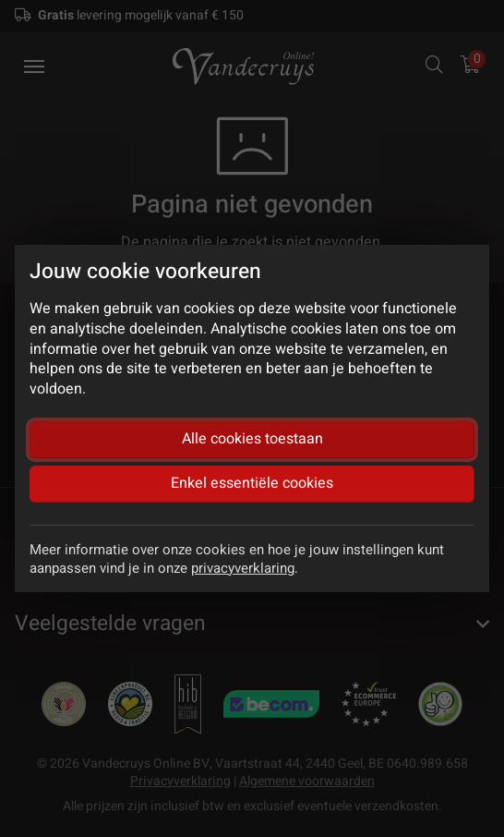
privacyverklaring (243, 568)
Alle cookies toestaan (252, 439)
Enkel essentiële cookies (252, 483)
